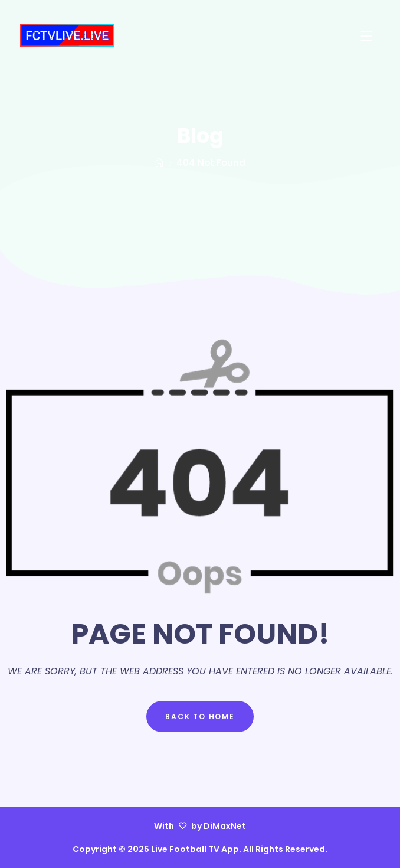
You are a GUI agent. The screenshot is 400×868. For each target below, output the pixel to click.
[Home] (160, 163)
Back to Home (200, 717)
